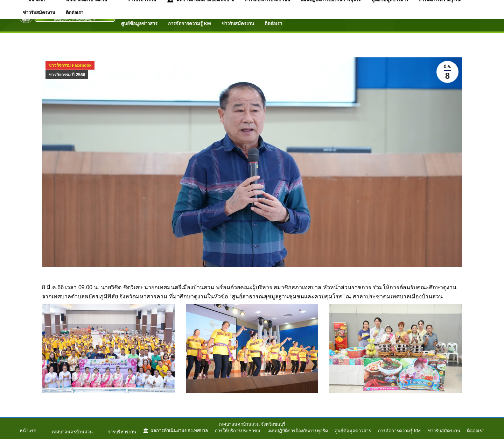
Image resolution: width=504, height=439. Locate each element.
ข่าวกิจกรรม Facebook (70, 65)
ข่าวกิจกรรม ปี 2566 (67, 75)
